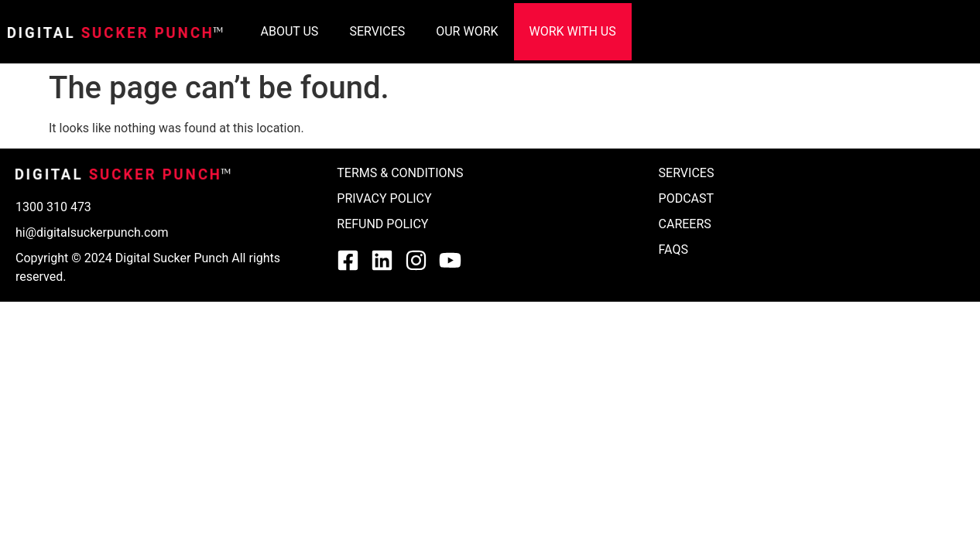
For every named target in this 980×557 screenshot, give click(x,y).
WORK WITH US (573, 31)
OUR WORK (467, 31)
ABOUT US (290, 31)
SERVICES (377, 31)
